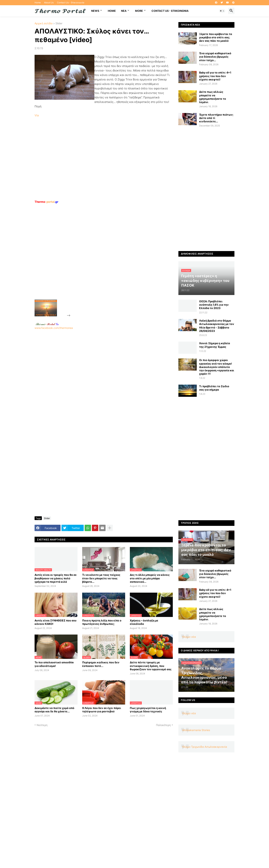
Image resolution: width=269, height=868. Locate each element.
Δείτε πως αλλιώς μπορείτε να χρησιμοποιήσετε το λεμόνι (213, 97)
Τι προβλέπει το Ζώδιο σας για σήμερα (214, 388)
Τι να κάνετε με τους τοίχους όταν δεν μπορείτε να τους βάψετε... (101, 578)
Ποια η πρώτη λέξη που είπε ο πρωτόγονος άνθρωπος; (102, 622)
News (95, 11)
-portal (46, 202)
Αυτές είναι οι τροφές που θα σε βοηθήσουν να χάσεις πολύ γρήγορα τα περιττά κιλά (56, 578)
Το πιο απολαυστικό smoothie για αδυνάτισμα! (54, 664)
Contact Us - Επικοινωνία (71, 3)
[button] (222, 11)
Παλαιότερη (163, 725)
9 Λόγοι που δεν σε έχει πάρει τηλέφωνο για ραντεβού (102, 710)
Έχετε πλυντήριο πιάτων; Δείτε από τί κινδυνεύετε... (216, 118)
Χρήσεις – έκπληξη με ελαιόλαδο (144, 622)
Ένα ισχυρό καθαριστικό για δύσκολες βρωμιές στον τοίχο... (215, 57)
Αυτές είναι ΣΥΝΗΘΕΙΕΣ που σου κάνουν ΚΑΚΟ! (55, 622)
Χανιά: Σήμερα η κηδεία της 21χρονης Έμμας (215, 345)
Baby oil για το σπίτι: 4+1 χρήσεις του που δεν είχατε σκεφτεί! (215, 76)
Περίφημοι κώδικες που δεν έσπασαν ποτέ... (101, 664)
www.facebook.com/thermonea (104, 378)
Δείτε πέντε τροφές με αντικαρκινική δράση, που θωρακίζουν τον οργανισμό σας (151, 666)
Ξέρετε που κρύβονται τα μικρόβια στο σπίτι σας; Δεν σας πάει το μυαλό (216, 37)
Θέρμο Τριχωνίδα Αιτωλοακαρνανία (205, 747)
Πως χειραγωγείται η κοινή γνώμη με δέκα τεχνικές (148, 710)
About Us (49, 3)
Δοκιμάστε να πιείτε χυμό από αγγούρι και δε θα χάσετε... (54, 710)
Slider (59, 23)
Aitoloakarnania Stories (196, 730)
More (139, 11)
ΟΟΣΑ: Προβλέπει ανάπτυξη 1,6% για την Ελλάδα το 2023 (214, 305)
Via (37, 115)
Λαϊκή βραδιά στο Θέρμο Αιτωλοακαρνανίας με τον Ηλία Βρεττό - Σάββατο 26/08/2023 (217, 326)
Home (38, 3)
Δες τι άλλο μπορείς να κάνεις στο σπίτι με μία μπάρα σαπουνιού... (150, 578)
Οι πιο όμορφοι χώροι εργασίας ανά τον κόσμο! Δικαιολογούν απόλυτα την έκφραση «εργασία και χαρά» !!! (217, 367)
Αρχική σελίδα (44, 23)
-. (47, 324)
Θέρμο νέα (189, 637)
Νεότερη (42, 725)
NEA (124, 11)
